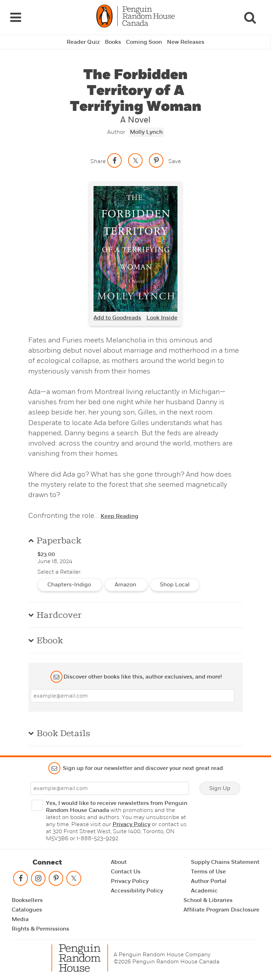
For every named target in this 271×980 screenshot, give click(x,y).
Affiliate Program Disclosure (221, 910)
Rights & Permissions (40, 929)
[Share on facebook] (115, 160)
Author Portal (209, 881)
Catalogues (27, 910)
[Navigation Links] (16, 17)
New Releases (186, 42)
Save (175, 161)
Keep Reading (119, 516)
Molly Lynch (146, 132)
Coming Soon (144, 42)
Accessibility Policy (137, 891)
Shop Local (175, 585)
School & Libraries (208, 900)
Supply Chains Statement (225, 862)
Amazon (126, 585)
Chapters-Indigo (70, 585)
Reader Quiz (83, 42)
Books (113, 42)
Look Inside (162, 318)
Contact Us (126, 872)
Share (98, 161)
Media (20, 919)
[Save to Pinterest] (156, 160)
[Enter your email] (133, 696)
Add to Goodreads (117, 318)
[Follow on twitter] (74, 880)
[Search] (250, 17)
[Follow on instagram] (38, 880)
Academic (204, 891)
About (119, 862)
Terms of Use (208, 872)
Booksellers (27, 900)
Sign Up (220, 788)
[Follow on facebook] (20, 880)
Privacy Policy (131, 824)
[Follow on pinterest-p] (56, 880)
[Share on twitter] (135, 160)
